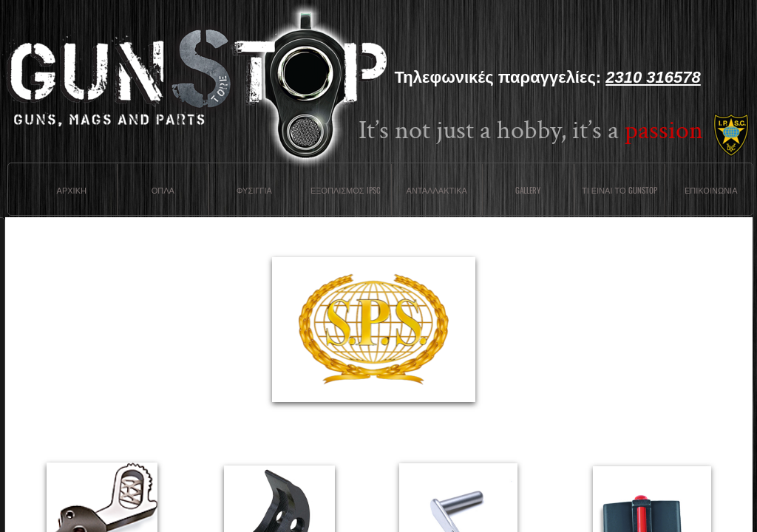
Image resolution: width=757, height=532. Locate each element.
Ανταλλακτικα (437, 190)
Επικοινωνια (711, 190)
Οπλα (163, 190)
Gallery (528, 190)
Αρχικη (72, 190)
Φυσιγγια (254, 190)
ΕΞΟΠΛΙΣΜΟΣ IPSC (346, 190)
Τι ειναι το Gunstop (619, 190)
